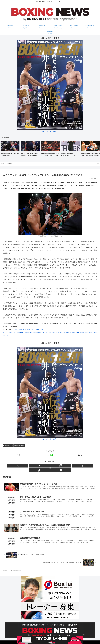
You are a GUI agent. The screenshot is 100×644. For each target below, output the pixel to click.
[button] (97, 149)
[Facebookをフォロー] (44, 466)
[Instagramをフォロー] (48, 466)
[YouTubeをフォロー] (52, 466)
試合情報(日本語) (19, 445)
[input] (50, 164)
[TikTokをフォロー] (56, 466)
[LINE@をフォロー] (60, 466)
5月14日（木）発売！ (50, 132)
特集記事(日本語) (8, 445)
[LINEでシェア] (50, 455)
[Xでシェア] (19, 455)
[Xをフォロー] (40, 466)
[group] (10, 149)
